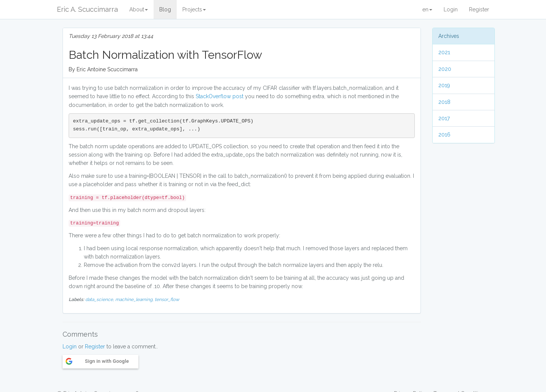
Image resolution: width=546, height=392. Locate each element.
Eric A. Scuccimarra (87, 9)
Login (451, 9)
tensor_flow (167, 299)
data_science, (100, 299)
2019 (444, 85)
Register (479, 9)
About (139, 9)
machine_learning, (135, 299)
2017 (444, 118)
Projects (194, 9)
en (427, 9)
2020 (445, 69)
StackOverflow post (220, 96)
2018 (444, 102)
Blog (165, 9)
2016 (444, 135)
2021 (444, 52)
